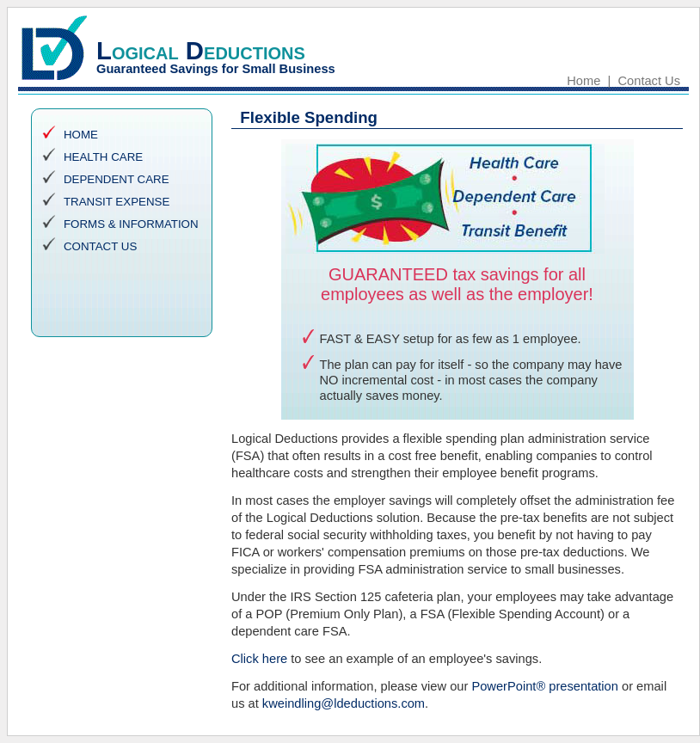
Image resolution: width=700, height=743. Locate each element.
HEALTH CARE (103, 157)
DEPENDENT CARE (117, 179)
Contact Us (650, 81)
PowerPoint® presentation (545, 686)
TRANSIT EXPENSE (117, 202)
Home (583, 81)
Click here (259, 659)
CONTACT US (100, 246)
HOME (81, 135)
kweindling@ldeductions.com (344, 703)
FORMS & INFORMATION (131, 224)
